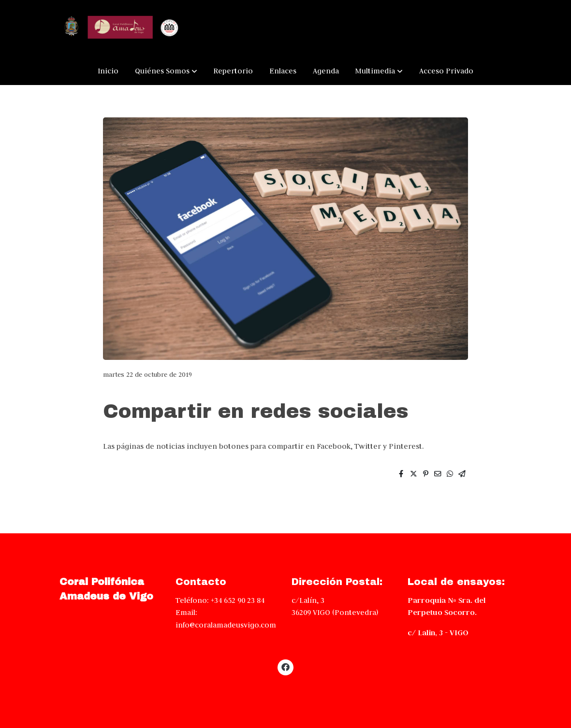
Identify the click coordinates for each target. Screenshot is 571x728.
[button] (166, 71)
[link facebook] (286, 666)
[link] (121, 28)
